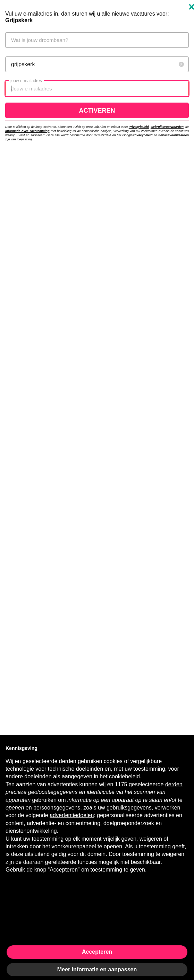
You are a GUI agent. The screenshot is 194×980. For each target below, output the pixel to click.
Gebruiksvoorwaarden (167, 127)
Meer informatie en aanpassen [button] (97, 969)
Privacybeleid (139, 127)
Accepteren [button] (97, 952)
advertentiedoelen (72, 815)
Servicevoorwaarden (174, 135)
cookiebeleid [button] (124, 776)
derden (174, 784)
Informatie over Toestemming (27, 131)
